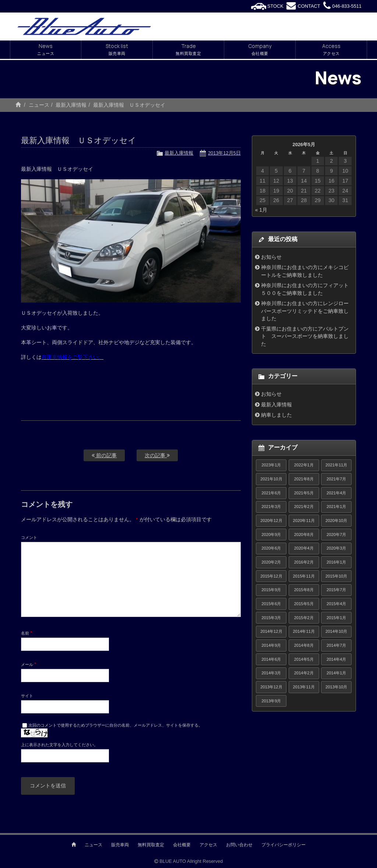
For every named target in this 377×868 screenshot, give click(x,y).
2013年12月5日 (224, 153)
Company (260, 50)
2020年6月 (271, 548)
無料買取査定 (151, 845)
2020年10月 (336, 521)
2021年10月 (271, 479)
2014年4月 (336, 659)
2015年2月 (304, 618)
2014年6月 (271, 659)
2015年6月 (271, 604)
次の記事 (157, 455)
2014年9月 (271, 645)
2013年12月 (271, 687)
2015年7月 (336, 590)
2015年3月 (271, 618)
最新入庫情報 (71, 105)
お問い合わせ (239, 845)
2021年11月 (336, 465)
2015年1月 (336, 618)
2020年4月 (304, 548)
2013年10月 (336, 687)
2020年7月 (336, 534)
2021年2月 (304, 507)
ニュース (39, 105)
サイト (27, 696)
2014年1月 (336, 673)
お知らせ (271, 257)
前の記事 (104, 455)
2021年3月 (271, 507)
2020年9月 (271, 534)
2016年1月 (336, 562)
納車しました (276, 415)
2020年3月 (336, 548)
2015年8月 (304, 590)
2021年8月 (304, 479)
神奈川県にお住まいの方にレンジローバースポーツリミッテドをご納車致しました (305, 311)
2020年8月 (304, 534)
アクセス (208, 845)
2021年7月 (336, 479)
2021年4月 (336, 493)
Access (331, 50)
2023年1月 (271, 465)
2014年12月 (271, 631)
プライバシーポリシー (283, 845)
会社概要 (182, 845)
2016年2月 (304, 562)
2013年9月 (271, 701)
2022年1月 (304, 465)
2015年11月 (304, 576)
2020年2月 (271, 562)
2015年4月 (336, 604)
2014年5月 (304, 659)
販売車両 (120, 845)
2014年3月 (271, 673)
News (46, 50)
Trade (188, 50)
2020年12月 (271, 521)
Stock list (117, 50)
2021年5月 (304, 493)
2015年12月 (271, 576)
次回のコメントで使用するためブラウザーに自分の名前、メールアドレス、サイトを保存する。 (115, 725)
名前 (27, 633)
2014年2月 (304, 673)
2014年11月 (304, 631)
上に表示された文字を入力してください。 (59, 745)
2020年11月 (304, 521)
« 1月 (261, 210)
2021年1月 (336, 507)
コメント (29, 537)
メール (29, 664)
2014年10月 (336, 631)
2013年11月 (304, 687)
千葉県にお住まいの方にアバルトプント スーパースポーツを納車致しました (305, 336)
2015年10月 (336, 576)
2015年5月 (304, 604)
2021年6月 (271, 493)
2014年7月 (336, 645)
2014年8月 (304, 645)
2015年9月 (271, 590)
